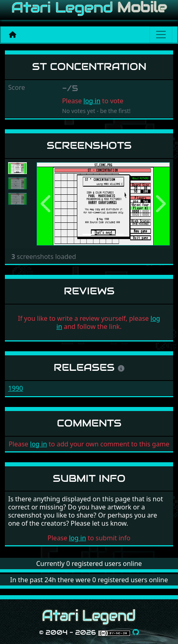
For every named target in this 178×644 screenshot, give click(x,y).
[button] (47, 204)
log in (92, 101)
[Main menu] (161, 35)
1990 (16, 388)
